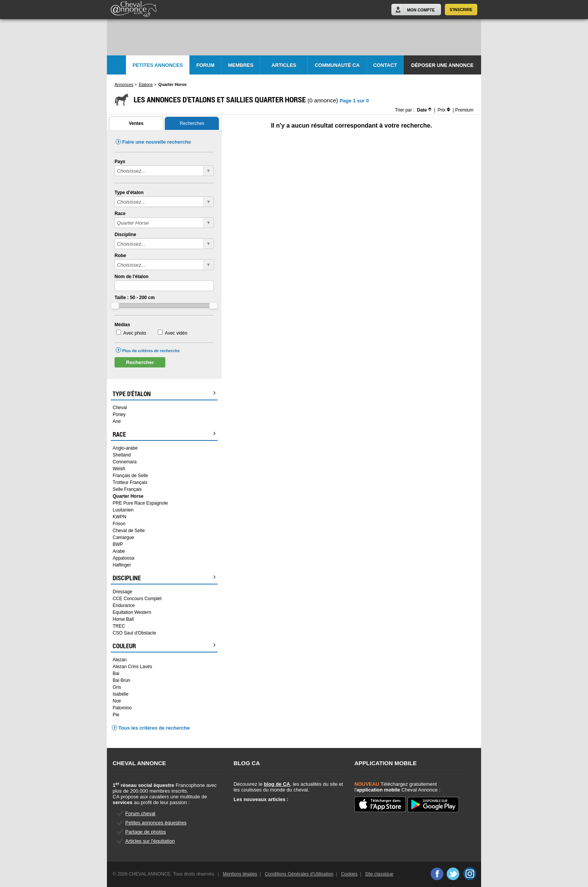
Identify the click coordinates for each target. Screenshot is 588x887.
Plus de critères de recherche (151, 351)
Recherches (192, 123)
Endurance (124, 605)
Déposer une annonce (442, 65)
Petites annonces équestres (156, 823)
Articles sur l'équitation (150, 841)
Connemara (125, 462)
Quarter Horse (128, 496)
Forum (205, 65)
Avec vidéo (176, 333)
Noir (117, 701)
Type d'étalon (129, 193)
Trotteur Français (130, 482)
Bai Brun (121, 680)
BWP (118, 544)
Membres (241, 65)
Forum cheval (140, 813)
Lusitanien (123, 510)
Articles (284, 65)
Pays (120, 162)
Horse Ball (123, 619)
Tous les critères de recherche (154, 728)
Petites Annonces (158, 65)
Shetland (122, 455)
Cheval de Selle (129, 531)
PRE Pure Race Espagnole (140, 503)
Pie (116, 715)
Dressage (122, 592)
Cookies (349, 874)
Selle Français (127, 489)
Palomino (122, 708)
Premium (464, 110)
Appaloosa (124, 558)
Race (120, 214)
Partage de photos (145, 832)
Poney (119, 414)
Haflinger (122, 565)
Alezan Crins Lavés (132, 667)
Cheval (120, 408)
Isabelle (120, 694)
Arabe (119, 551)
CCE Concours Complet (137, 599)
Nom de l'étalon (132, 277)
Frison (119, 524)
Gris (117, 687)
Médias (122, 325)
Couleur (164, 646)
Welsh (119, 469)
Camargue (123, 537)
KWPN (120, 517)
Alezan (120, 660)
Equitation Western (132, 612)
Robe (120, 256)
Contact (385, 65)
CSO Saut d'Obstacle (134, 633)
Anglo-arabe (125, 448)
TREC (119, 626)
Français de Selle (130, 476)
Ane (117, 421)
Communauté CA (337, 65)
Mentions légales (240, 874)
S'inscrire (461, 10)
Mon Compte (421, 10)
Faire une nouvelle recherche (157, 142)
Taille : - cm (135, 298)
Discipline (125, 235)
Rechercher (140, 362)
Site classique (379, 874)
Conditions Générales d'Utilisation (299, 874)
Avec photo (135, 333)
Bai (116, 673)
